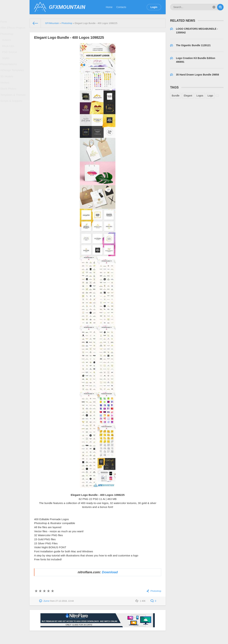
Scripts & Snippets (12, 116)
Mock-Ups (9, 51)
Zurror (46, 601)
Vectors (6, 94)
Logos (200, 96)
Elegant (188, 96)
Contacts (121, 7)
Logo (210, 96)
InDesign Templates (13, 80)
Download (110, 572)
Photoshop (8, 37)
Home (109, 7)
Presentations (9, 72)
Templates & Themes (13, 109)
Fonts (5, 22)
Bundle (176, 96)
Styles (7, 65)
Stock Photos (9, 101)
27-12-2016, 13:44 (65, 601)
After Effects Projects (13, 29)
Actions (8, 44)
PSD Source (10, 58)
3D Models (8, 87)
